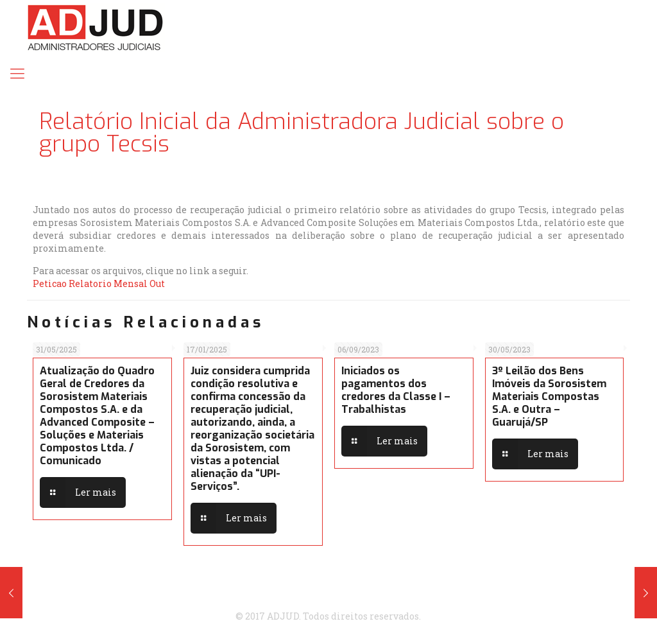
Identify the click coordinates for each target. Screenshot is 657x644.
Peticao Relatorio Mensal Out (99, 283)
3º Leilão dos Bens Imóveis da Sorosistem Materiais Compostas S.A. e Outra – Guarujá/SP (549, 396)
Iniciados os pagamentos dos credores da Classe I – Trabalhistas (396, 390)
